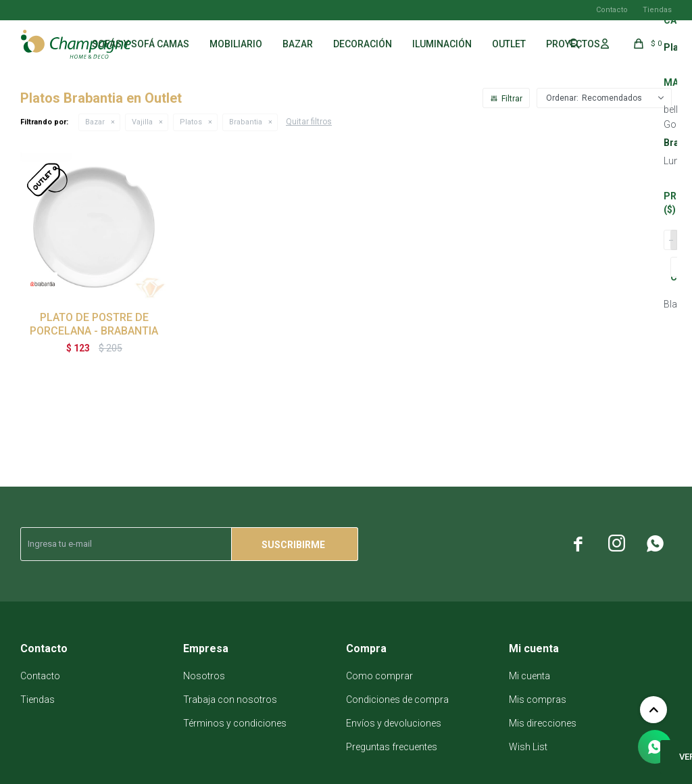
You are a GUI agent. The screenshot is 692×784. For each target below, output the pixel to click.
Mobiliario (236, 44)
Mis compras (538, 700)
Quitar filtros (309, 122)
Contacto (612, 10)
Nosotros (204, 676)
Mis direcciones (543, 723)
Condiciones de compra (397, 700)
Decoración (363, 44)
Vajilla (142, 122)
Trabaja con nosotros (230, 700)
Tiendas (657, 10)
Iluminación (442, 44)
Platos (191, 122)
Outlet (509, 44)
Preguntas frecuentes (392, 747)
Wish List (528, 747)
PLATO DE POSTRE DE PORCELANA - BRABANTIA (94, 324)
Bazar (298, 44)
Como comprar (379, 676)
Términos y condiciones (235, 723)
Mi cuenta (529, 676)
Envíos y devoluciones (394, 723)
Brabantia (246, 122)
